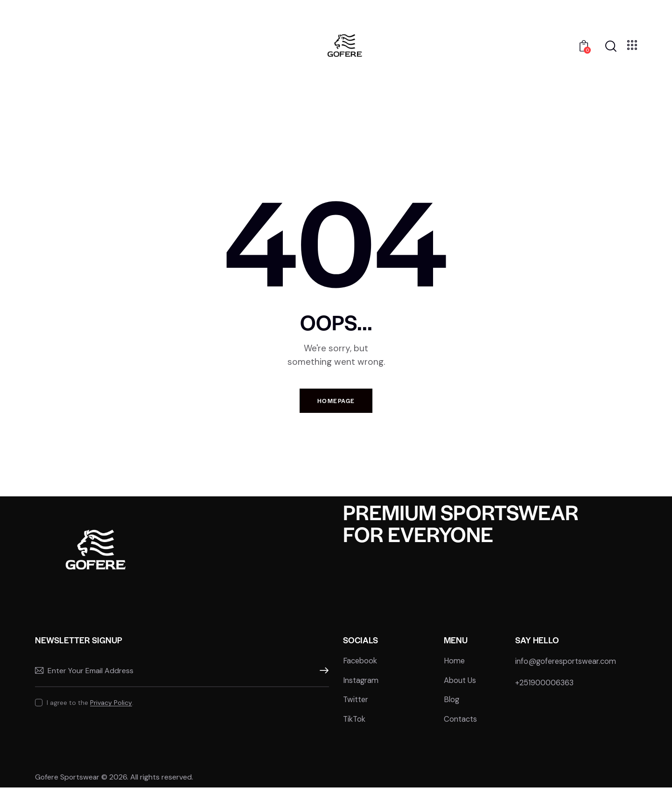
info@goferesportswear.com (568, 666)
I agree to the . (90, 708)
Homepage (336, 402)
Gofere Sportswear (69, 784)
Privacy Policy (111, 708)
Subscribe (322, 676)
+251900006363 (546, 687)
